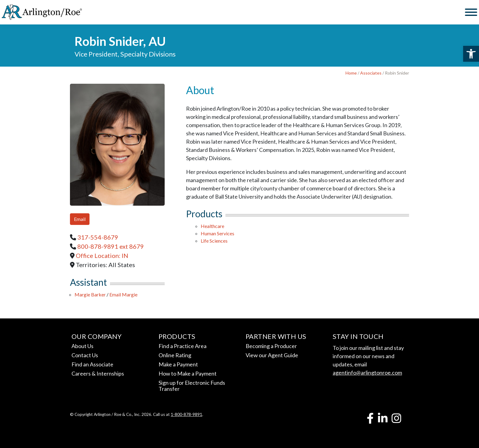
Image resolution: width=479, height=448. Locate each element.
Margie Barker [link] (90, 294)
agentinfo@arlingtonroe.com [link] (367, 373)
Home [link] (351, 73)
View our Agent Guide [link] (272, 355)
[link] (471, 54)
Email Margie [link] (123, 294)
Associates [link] (371, 73)
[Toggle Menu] (471, 12)
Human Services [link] (218, 233)
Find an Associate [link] (92, 364)
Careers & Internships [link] (98, 373)
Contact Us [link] (85, 355)
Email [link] (80, 219)
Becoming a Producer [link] (271, 346)
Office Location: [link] (102, 255)
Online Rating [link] (175, 355)
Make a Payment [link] (178, 364)
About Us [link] (82, 346)
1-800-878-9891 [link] (186, 414)
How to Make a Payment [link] (188, 373)
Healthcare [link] (212, 226)
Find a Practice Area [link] (183, 346)
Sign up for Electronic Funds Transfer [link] (192, 386)
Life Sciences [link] (214, 241)
